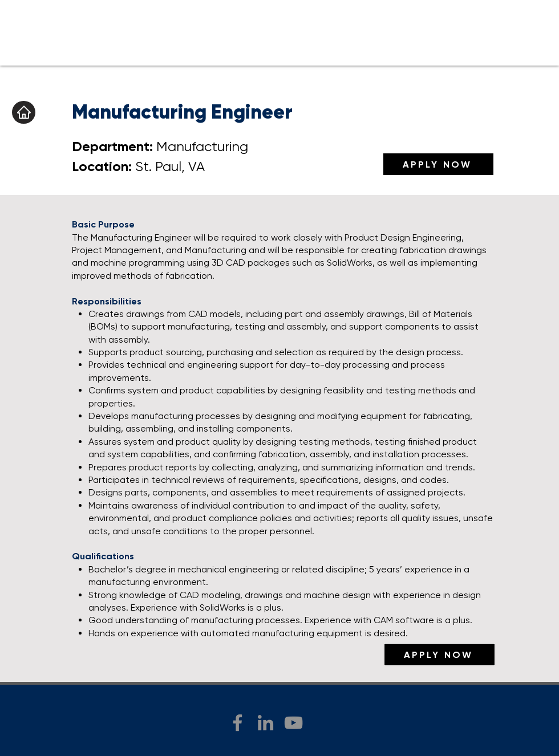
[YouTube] (293, 723)
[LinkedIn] (266, 723)
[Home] (24, 112)
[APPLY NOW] (438, 164)
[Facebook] (238, 723)
